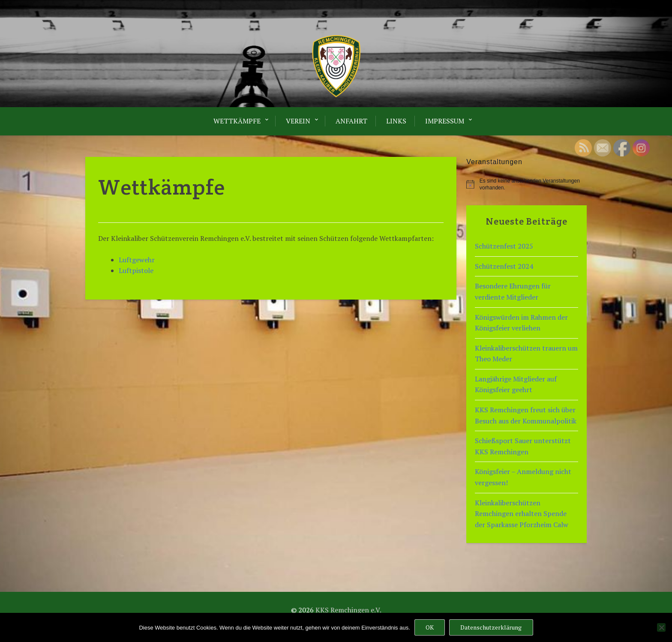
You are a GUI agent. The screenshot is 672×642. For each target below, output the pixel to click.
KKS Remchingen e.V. (348, 610)
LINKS (396, 121)
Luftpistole (136, 270)
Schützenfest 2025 (504, 246)
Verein (298, 121)
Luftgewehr (137, 260)
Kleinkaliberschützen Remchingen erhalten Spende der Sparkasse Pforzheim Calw (522, 514)
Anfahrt (351, 121)
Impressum (445, 121)
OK (430, 627)
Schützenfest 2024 (504, 266)
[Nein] (661, 627)
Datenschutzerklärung (491, 627)
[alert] (526, 184)
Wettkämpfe (237, 121)
